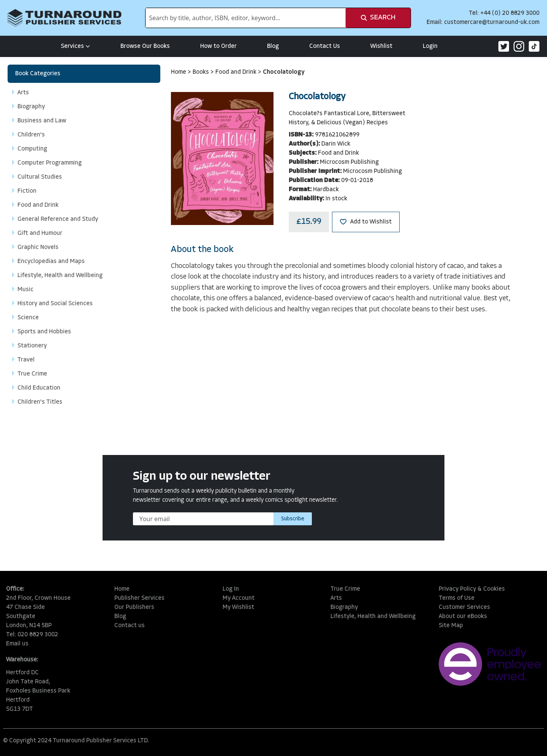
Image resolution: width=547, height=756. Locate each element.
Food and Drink (237, 72)
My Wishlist (238, 607)
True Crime (345, 589)
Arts (336, 598)
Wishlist (381, 46)
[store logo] (65, 18)
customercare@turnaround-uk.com (492, 22)
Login (430, 46)
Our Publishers (134, 607)
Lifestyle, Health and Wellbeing (373, 617)
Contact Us (325, 46)
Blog (273, 46)
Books (202, 72)
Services (75, 46)
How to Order (218, 46)
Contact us (130, 626)
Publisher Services (139, 598)
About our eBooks (463, 617)
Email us (17, 644)
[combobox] (246, 18)
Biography (344, 607)
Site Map (451, 626)
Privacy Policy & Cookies (472, 589)
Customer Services (464, 607)
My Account (239, 598)
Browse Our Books (145, 46)
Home (179, 72)
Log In (231, 589)
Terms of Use (457, 598)
